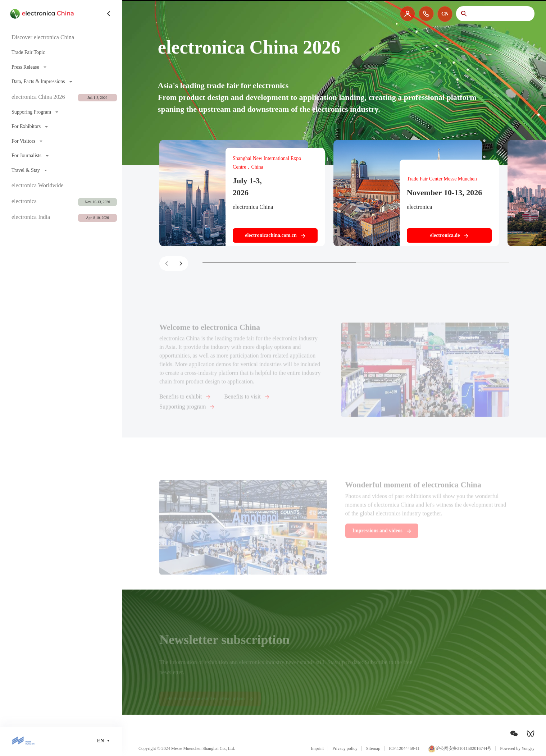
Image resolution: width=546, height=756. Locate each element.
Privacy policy (345, 748)
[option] (273, 83)
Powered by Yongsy (517, 748)
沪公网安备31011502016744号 (460, 749)
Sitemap (373, 748)
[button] (181, 264)
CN (445, 14)
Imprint (317, 748)
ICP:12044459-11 (404, 748)
